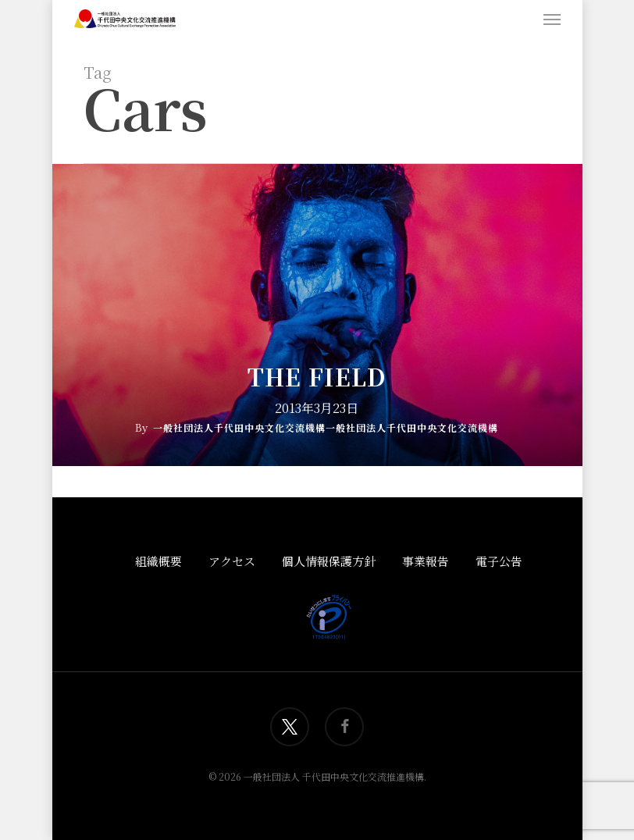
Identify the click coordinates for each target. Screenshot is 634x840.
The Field (317, 376)
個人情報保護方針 (329, 561)
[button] (552, 19)
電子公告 (499, 561)
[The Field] (317, 315)
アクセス (232, 561)
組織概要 (158, 561)
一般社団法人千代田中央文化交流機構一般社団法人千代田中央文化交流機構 (326, 427)
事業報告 (426, 561)
